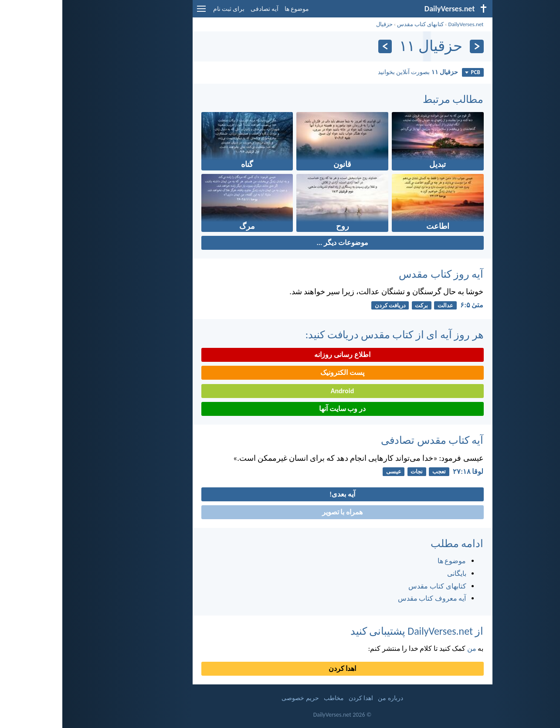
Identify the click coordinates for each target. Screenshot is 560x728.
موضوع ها (234, 9)
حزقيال (322, 24)
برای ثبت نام (166, 9)
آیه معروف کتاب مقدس (370, 598)
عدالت (383, 305)
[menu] (139, 12)
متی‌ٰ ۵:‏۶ (409, 305)
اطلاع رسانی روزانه (280, 355)
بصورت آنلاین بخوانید (356, 72)
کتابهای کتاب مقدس (358, 24)
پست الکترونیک (280, 373)
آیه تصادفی (202, 9)
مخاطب (272, 698)
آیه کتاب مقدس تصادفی (370, 440)
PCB (410, 72)
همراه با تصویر (280, 512)
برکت (359, 305)
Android (280, 391)
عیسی (331, 471)
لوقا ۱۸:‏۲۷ (406, 471)
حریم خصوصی (238, 698)
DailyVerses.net (403, 24)
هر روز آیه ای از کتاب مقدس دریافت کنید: (332, 335)
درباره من (328, 698)
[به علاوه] (323, 46)
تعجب (377, 471)
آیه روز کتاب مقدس (379, 274)
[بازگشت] (414, 46)
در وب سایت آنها (280, 409)
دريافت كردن (328, 305)
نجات (354, 471)
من (409, 648)
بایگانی (394, 573)
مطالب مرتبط (391, 99)
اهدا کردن (280, 668)
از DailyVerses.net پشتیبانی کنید (355, 631)
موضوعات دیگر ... (280, 243)
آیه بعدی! (280, 494)
